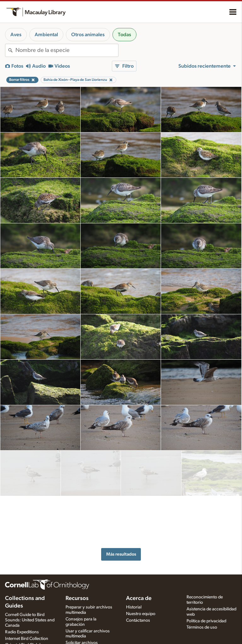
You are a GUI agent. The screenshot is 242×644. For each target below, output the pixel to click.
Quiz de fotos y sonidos (87, 625)
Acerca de (139, 562)
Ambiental (46, 35)
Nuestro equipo (141, 577)
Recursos (77, 562)
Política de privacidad (206, 585)
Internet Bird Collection (27, 602)
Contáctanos (138, 584)
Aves (16, 35)
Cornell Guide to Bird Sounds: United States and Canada (30, 584)
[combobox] (67, 50)
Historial (134, 571)
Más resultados (121, 501)
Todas (124, 35)
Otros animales (88, 35)
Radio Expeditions (22, 596)
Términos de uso (202, 591)
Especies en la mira (83, 619)
